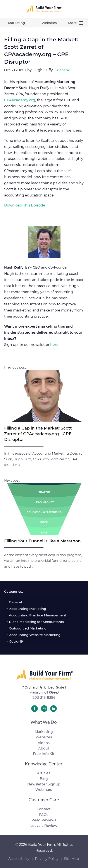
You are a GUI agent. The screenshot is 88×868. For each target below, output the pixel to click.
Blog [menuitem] (44, 779)
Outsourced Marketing (28, 628)
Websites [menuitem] (49, 23)
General (15, 602)
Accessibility (19, 859)
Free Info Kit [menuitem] (44, 754)
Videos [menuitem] (44, 743)
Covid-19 (16, 641)
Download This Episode (25, 205)
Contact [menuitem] (44, 809)
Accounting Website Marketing (35, 635)
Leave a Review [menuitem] (44, 826)
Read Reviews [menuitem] (44, 820)
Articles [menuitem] (44, 773)
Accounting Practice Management (38, 615)
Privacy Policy (47, 859)
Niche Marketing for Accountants (36, 622)
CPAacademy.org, (20, 100)
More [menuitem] (77, 23)
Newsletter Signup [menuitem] (44, 784)
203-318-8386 (44, 698)
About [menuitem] (44, 748)
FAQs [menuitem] (44, 815)
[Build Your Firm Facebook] (35, 709)
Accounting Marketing (28, 609)
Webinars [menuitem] (44, 790)
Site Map (72, 859)
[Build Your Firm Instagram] (44, 709)
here (54, 345)
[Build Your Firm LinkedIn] (53, 709)
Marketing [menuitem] (16, 23)
